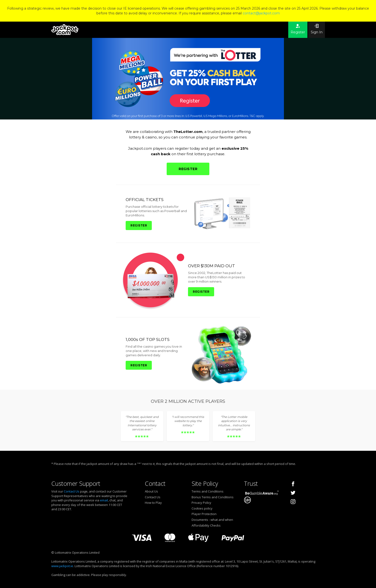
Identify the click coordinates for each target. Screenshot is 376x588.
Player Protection (204, 514)
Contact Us (72, 491)
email (104, 500)
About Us (151, 491)
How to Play (153, 503)
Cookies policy (202, 508)
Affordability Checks (206, 525)
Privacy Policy (201, 503)
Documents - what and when (212, 520)
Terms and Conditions (208, 491)
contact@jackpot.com (261, 13)
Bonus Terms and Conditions (213, 497)
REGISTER (188, 169)
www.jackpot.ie (62, 566)
